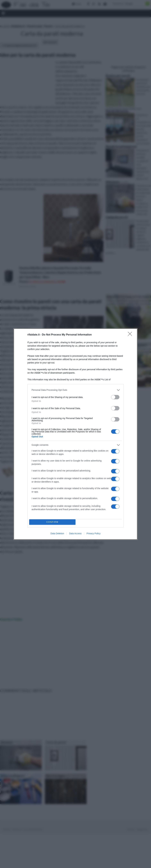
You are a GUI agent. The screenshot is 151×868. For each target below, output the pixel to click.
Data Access (75, 533)
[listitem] (75, 390)
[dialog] (75, 434)
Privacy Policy (94, 533)
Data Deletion (57, 533)
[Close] (131, 335)
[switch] (115, 397)
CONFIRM (52, 522)
